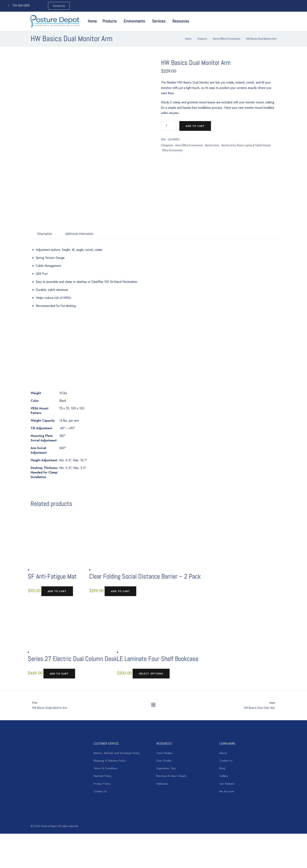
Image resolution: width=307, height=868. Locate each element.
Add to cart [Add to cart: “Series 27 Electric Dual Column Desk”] (59, 674)
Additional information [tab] (79, 234)
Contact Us (100, 791)
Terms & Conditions (106, 768)
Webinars (162, 784)
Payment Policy (103, 776)
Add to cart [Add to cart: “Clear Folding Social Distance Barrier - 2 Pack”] (120, 591)
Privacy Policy (102, 784)
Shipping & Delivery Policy (110, 761)
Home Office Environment (227, 39)
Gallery (224, 776)
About (223, 753)
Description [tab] (45, 234)
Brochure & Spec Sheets (171, 776)
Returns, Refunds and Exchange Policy (117, 753)
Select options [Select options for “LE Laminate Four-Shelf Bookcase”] (151, 674)
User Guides (164, 761)
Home (92, 21)
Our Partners (227, 784)
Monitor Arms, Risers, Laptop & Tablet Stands (246, 145)
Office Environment (172, 150)
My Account (227, 791)
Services (159, 21)
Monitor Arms (212, 145)
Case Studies (164, 753)
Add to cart (195, 126)
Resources (181, 21)
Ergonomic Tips (166, 768)
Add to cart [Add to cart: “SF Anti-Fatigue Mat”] (57, 591)
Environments (134, 21)
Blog (222, 768)
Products (110, 21)
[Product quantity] (169, 126)
